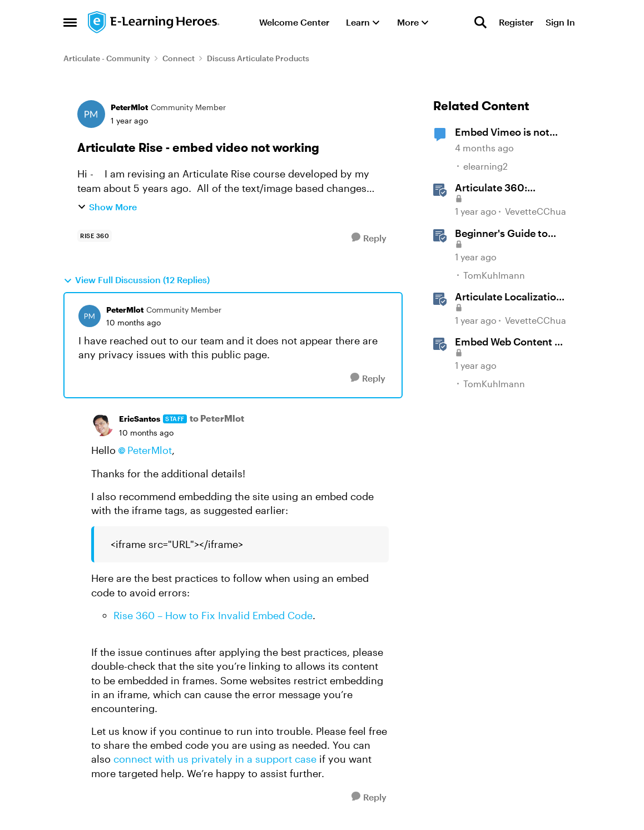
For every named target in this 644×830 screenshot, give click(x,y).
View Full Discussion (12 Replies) (137, 280)
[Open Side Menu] (70, 22)
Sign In (560, 22)
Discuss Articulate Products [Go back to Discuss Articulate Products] (258, 58)
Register (516, 22)
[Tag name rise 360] (95, 236)
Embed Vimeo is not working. (502, 132)
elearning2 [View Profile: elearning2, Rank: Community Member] (486, 166)
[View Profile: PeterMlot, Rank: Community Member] (91, 114)
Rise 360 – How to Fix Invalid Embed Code (213, 615)
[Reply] (369, 238)
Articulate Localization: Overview (510, 297)
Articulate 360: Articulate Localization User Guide (509, 188)
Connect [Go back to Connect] (179, 58)
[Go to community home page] (154, 22)
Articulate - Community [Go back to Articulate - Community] (107, 58)
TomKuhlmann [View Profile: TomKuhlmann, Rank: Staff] (494, 275)
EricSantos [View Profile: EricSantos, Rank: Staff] (140, 419)
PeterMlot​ (150, 450)
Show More (107, 207)
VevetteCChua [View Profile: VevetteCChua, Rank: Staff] (536, 212)
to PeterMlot (217, 418)
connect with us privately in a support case (215, 759)
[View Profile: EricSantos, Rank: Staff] (102, 425)
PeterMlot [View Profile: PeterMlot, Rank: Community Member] (129, 107)
